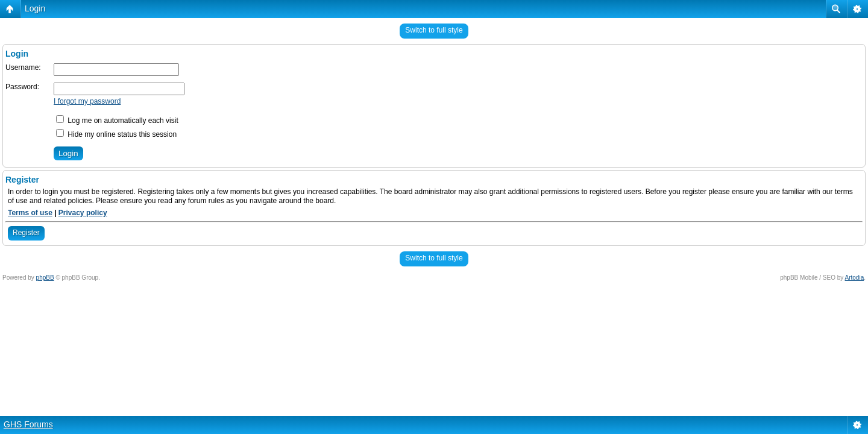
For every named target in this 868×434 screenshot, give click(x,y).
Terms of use (30, 213)
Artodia (855, 278)
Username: (23, 68)
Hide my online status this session (116, 134)
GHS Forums (28, 424)
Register (26, 233)
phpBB (45, 278)
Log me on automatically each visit (117, 121)
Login (35, 8)
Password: (22, 87)
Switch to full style (434, 30)
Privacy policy (83, 213)
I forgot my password (87, 101)
